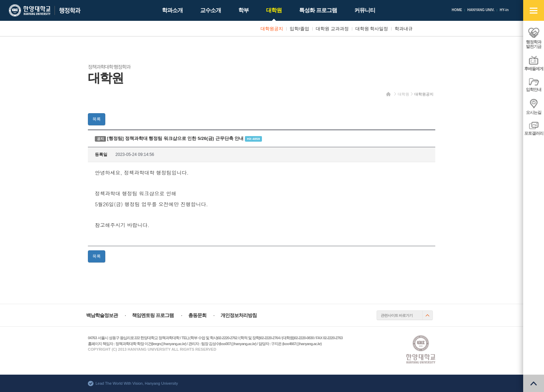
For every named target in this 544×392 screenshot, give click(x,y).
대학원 (403, 94)
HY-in (504, 10)
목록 (97, 119)
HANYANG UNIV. (481, 10)
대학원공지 (424, 94)
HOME (457, 10)
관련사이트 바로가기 (397, 315)
